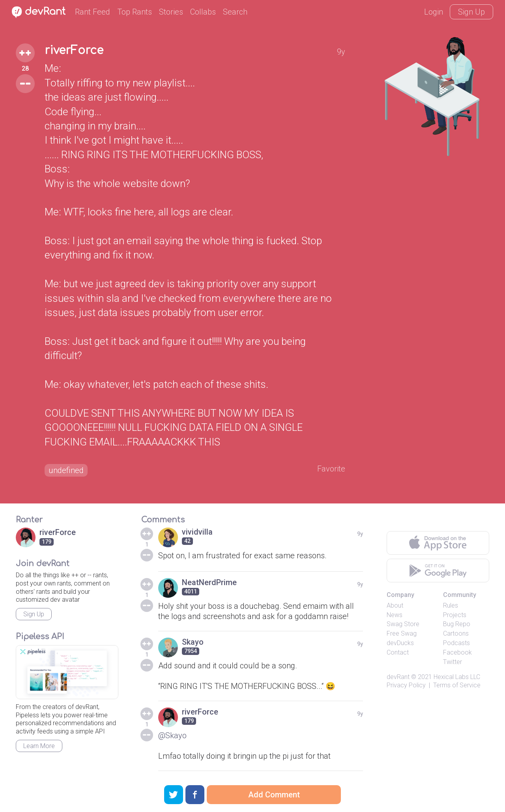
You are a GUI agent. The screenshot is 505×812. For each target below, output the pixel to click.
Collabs (203, 12)
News (395, 615)
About (395, 605)
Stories (171, 12)
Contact (398, 652)
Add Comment (274, 795)
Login (434, 12)
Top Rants (135, 12)
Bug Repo (457, 624)
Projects (455, 615)
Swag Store (403, 624)
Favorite (331, 469)
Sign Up (471, 12)
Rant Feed (93, 12)
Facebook (457, 652)
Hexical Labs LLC (457, 677)
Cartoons (456, 633)
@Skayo (172, 735)
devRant (398, 677)
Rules (451, 605)
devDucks (400, 643)
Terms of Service (457, 685)
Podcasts (456, 643)
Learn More (39, 746)
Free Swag (402, 633)
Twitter (453, 662)
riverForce (74, 51)
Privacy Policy (406, 685)
